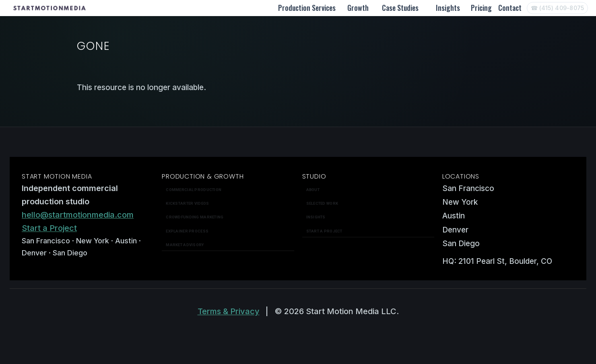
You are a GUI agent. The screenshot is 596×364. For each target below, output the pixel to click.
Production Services (307, 8)
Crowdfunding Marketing (195, 217)
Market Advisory (185, 245)
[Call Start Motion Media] (557, 8)
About (313, 190)
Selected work (322, 203)
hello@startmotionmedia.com (78, 215)
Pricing (481, 8)
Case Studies (400, 8)
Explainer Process (187, 231)
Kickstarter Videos (187, 203)
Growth (358, 8)
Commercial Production (194, 190)
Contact (510, 8)
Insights (448, 8)
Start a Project (49, 228)
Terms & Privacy (229, 311)
